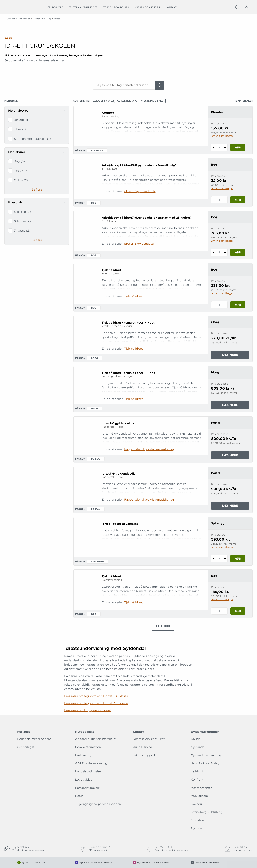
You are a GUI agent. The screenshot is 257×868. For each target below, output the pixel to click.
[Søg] (160, 85)
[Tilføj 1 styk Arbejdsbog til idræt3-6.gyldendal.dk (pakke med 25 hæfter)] (225, 252)
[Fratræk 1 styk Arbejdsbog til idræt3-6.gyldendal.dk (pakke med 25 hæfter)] (214, 252)
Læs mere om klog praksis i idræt (88, 710)
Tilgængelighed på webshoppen (98, 804)
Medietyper (17, 152)
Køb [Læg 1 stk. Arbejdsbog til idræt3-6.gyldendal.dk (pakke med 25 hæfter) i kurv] (238, 252)
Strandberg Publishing (207, 812)
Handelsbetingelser (89, 771)
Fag (50, 19)
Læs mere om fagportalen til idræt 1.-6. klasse (96, 696)
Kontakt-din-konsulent (149, 739)
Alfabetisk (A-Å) (103, 101)
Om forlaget (26, 747)
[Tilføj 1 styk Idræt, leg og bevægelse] (225, 559)
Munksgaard (199, 796)
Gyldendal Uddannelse (19, 19)
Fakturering (83, 755)
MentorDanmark (202, 788)
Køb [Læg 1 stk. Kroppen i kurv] (238, 147)
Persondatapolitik (87, 788)
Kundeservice (142, 747)
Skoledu (196, 804)
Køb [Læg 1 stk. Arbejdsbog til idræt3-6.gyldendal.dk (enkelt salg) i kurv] (238, 200)
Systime (196, 828)
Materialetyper (19, 111)
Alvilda (196, 739)
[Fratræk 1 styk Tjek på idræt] (214, 305)
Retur (79, 796)
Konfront (197, 780)
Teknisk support (144, 755)
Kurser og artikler (147, 7)
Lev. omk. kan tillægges (222, 136)
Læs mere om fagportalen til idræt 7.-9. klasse (96, 703)
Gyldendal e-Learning (206, 755)
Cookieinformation (88, 747)
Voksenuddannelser (116, 7)
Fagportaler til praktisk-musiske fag (149, 449)
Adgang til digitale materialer (96, 739)
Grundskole (55, 7)
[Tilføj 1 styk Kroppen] (225, 147)
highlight (197, 771)
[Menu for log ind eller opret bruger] (246, 7)
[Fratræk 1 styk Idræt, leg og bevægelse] (214, 559)
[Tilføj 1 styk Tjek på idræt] (225, 305)
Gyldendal (198, 747)
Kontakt (171, 7)
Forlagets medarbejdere (34, 739)
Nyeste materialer (153, 101)
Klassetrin (15, 202)
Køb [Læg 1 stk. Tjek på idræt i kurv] (238, 305)
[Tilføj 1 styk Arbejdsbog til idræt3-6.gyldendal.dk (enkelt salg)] (225, 200)
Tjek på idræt (133, 296)
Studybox (197, 820)
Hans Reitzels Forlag (205, 763)
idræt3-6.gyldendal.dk (140, 191)
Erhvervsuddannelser (83, 7)
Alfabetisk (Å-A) (127, 101)
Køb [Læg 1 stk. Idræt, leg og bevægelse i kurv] (238, 559)
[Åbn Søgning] (237, 7)
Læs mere (235, 356)
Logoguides (84, 780)
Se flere (37, 190)
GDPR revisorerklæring (91, 763)
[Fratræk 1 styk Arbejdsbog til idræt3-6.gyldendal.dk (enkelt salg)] (214, 200)
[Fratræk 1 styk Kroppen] (214, 147)
